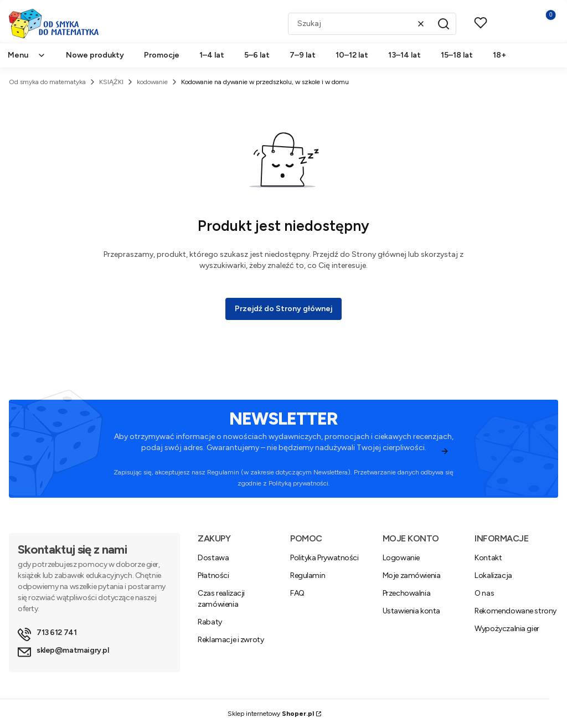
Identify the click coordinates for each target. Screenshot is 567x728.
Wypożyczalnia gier (507, 629)
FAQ (297, 593)
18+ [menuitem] (499, 55)
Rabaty (210, 622)
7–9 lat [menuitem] (303, 55)
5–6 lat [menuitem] (257, 55)
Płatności (213, 575)
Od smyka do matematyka (47, 82)
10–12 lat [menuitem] (352, 55)
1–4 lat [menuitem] (212, 55)
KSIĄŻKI (111, 82)
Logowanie (401, 558)
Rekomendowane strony (516, 611)
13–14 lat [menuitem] (404, 55)
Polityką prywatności (298, 483)
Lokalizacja (493, 575)
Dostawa (213, 558)
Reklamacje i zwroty (231, 640)
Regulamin (223, 472)
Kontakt (488, 558)
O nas (484, 593)
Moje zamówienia (412, 575)
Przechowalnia (407, 593)
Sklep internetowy (271, 714)
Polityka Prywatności (324, 558)
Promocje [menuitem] (162, 55)
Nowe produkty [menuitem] (95, 55)
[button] (444, 24)
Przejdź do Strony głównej (283, 309)
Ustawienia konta (411, 611)
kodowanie (152, 82)
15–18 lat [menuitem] (457, 55)
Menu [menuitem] (27, 55)
